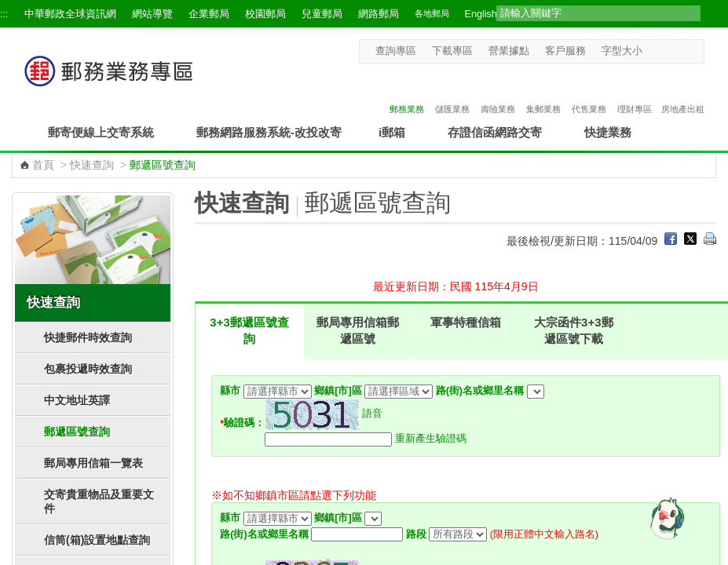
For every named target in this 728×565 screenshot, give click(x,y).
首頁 (43, 165)
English (481, 14)
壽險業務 (498, 92)
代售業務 (589, 92)
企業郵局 (209, 14)
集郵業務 (543, 92)
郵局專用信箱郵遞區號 (358, 330)
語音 (372, 414)
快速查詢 (92, 165)
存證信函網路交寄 (495, 132)
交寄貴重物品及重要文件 (99, 501)
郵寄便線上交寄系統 (101, 132)
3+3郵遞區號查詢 (249, 330)
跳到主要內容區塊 (8, 8)
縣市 (230, 391)
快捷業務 (608, 132)
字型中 (667, 51)
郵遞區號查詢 (77, 432)
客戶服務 (565, 51)
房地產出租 (683, 92)
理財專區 (635, 92)
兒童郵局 (322, 14)
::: (4, 14)
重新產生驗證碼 (431, 439)
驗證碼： (242, 423)
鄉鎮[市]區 (338, 391)
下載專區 (452, 51)
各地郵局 (432, 13)
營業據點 (509, 51)
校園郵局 (265, 14)
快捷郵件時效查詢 (88, 337)
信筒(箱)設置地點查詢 (97, 540)
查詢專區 (396, 51)
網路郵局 (379, 14)
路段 (416, 534)
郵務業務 (407, 92)
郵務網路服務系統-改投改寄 (269, 132)
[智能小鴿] (665, 518)
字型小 (652, 51)
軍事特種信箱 (466, 322)
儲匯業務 (452, 92)
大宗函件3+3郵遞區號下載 (573, 330)
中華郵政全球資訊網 (70, 14)
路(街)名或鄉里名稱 (480, 391)
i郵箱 (392, 132)
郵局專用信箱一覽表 (93, 463)
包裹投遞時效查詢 (88, 369)
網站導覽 (152, 14)
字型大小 (622, 51)
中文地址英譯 (77, 400)
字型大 (682, 51)
